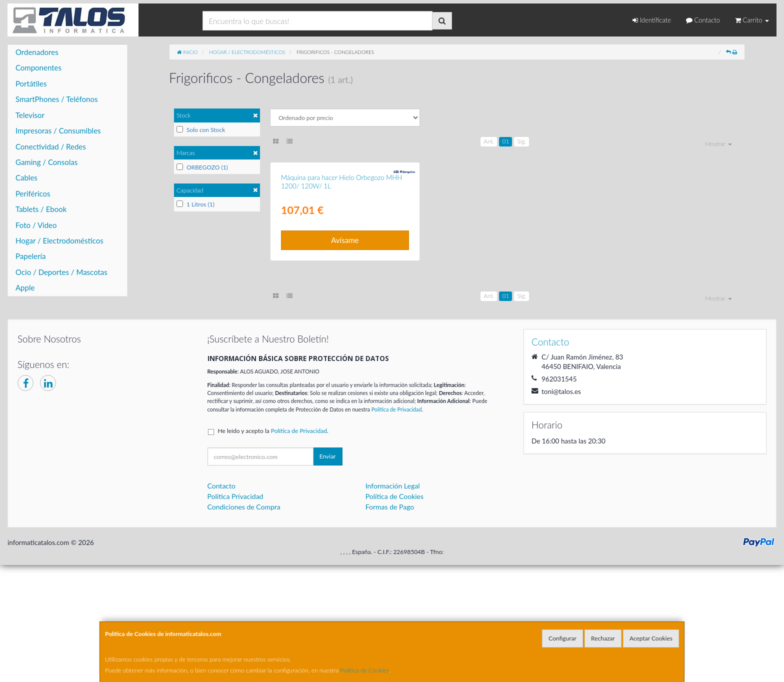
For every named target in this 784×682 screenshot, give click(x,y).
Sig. (521, 141)
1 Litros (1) (195, 204)
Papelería (31, 256)
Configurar (562, 638)
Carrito (752, 20)
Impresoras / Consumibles (58, 130)
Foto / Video (36, 225)
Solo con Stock (201, 130)
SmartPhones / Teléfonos (56, 99)
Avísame (345, 357)
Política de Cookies (365, 670)
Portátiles (31, 83)
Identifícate (652, 20)
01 (505, 141)
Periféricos (33, 193)
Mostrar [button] (718, 144)
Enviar (328, 573)
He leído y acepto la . (273, 548)
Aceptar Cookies (651, 638)
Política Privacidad (235, 613)
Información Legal (393, 603)
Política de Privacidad (397, 526)
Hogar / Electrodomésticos (59, 240)
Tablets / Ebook (41, 209)
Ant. (489, 141)
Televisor (30, 115)
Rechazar (603, 638)
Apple (25, 287)
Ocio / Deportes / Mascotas (61, 272)
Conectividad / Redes (51, 146)
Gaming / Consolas (46, 162)
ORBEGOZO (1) (202, 167)
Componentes (38, 67)
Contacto (703, 20)
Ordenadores (37, 52)
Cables (26, 177)
